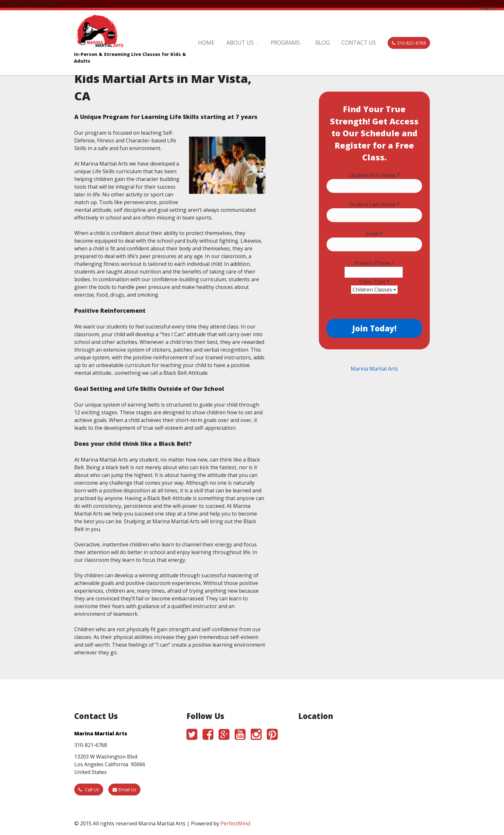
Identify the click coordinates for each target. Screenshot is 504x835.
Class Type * (374, 282)
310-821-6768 (409, 39)
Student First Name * (374, 175)
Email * (374, 234)
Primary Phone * (374, 263)
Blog (335, 39)
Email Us (124, 790)
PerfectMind (235, 823)
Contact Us (364, 39)
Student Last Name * (374, 204)
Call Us (89, 790)
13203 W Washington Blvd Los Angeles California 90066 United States (110, 764)
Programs (305, 39)
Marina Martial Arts (374, 369)
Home (238, 39)
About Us (268, 39)
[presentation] (375, 306)
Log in (487, 7)
